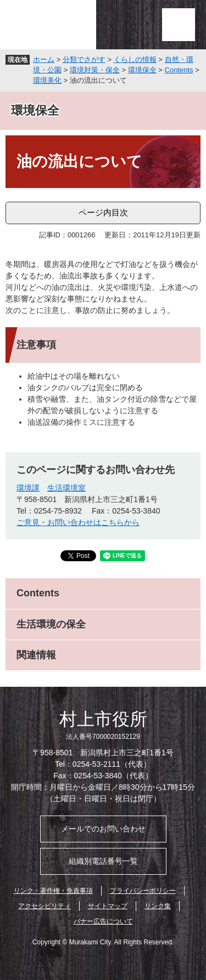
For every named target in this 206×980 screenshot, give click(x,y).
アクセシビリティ (44, 906)
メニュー (179, 25)
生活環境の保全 (51, 624)
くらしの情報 (135, 59)
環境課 (28, 488)
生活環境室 (66, 488)
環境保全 (142, 70)
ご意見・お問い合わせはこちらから (78, 522)
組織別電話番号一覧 (103, 861)
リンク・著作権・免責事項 (53, 891)
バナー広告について (103, 921)
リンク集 (158, 906)
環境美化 (47, 80)
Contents (179, 70)
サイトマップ (108, 906)
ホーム (44, 59)
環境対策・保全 (95, 70)
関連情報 (36, 655)
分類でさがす (84, 59)
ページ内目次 (103, 212)
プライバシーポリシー (143, 891)
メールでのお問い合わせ (103, 829)
